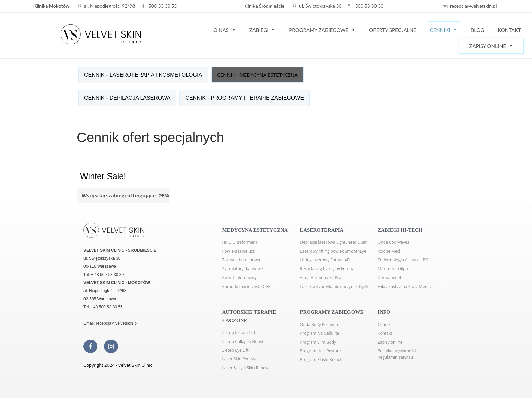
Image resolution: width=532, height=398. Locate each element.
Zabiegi (263, 30)
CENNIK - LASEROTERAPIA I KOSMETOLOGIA (143, 75)
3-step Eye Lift (235, 350)
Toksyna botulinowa (241, 260)
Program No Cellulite (319, 333)
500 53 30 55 (163, 6)
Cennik (384, 324)
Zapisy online (390, 342)
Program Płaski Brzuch (321, 360)
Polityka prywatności (397, 351)
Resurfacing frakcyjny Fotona (327, 269)
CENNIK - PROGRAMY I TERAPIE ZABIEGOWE (245, 98)
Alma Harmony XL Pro (320, 277)
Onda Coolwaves (393, 242)
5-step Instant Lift (239, 333)
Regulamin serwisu (395, 357)
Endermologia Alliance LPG (403, 260)
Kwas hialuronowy (239, 277)
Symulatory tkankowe (242, 269)
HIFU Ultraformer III (241, 242)
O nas (225, 30)
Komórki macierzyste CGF (246, 287)
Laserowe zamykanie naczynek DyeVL (335, 287)
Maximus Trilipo (393, 269)
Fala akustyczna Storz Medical (406, 287)
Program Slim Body (318, 342)
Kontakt (509, 30)
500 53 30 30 (369, 6)
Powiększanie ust (238, 251)
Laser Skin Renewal (240, 359)
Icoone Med (389, 251)
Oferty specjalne (393, 30)
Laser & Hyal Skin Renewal (247, 368)
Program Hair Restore (320, 351)
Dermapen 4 (389, 277)
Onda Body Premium (320, 324)
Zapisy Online (491, 46)
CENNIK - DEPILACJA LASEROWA (127, 98)
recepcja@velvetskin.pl (473, 6)
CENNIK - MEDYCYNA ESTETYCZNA (257, 75)
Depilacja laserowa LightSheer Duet (333, 242)
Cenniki (444, 30)
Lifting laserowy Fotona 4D (325, 260)
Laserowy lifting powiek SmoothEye (333, 251)
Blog (478, 30)
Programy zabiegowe (322, 30)
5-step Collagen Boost (243, 341)
